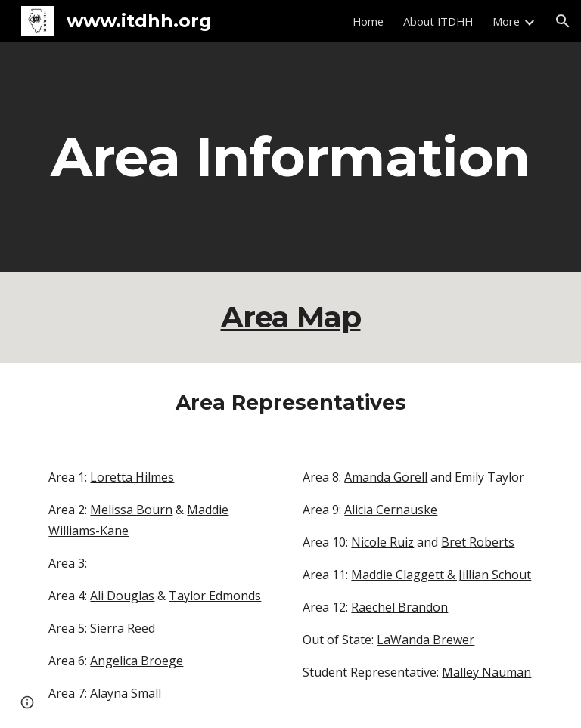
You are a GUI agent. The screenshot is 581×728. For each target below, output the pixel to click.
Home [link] (368, 21)
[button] (563, 21)
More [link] (506, 21)
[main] (290, 157)
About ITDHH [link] (438, 21)
